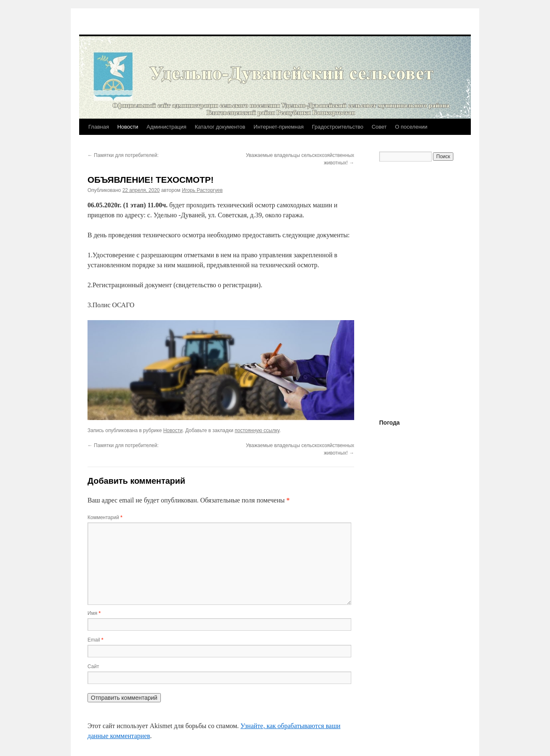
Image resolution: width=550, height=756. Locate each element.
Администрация (167, 127)
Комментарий (105, 517)
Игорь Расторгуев (202, 190)
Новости (127, 127)
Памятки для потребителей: (123, 155)
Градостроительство (338, 127)
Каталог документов (220, 127)
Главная (99, 127)
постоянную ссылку (257, 430)
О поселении (411, 127)
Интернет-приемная (279, 127)
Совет (379, 127)
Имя (94, 613)
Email (95, 640)
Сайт (93, 666)
